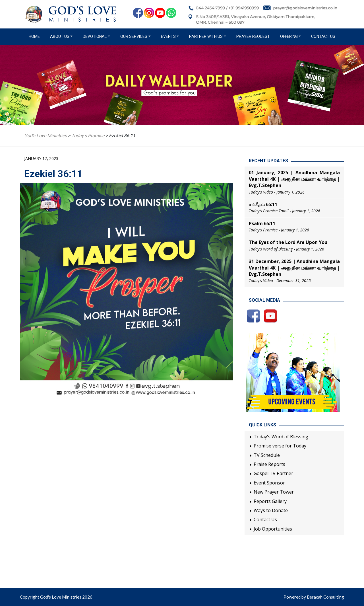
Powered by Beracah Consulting (314, 597)
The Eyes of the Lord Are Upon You (288, 242)
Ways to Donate (271, 510)
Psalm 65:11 (262, 223)
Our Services (134, 36)
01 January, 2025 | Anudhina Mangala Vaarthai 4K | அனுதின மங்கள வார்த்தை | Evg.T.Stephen (294, 179)
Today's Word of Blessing (281, 437)
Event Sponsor (269, 483)
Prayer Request (253, 36)
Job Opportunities (273, 529)
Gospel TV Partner (273, 473)
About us (60, 36)
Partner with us (206, 36)
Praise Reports (269, 464)
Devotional (95, 36)
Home (35, 36)
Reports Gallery (270, 501)
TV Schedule (267, 455)
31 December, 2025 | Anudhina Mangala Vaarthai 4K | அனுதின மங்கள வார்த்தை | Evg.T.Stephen (294, 268)
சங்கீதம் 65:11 (263, 204)
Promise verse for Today (280, 446)
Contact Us (323, 36)
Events (168, 36)
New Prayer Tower (274, 492)
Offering (289, 36)
